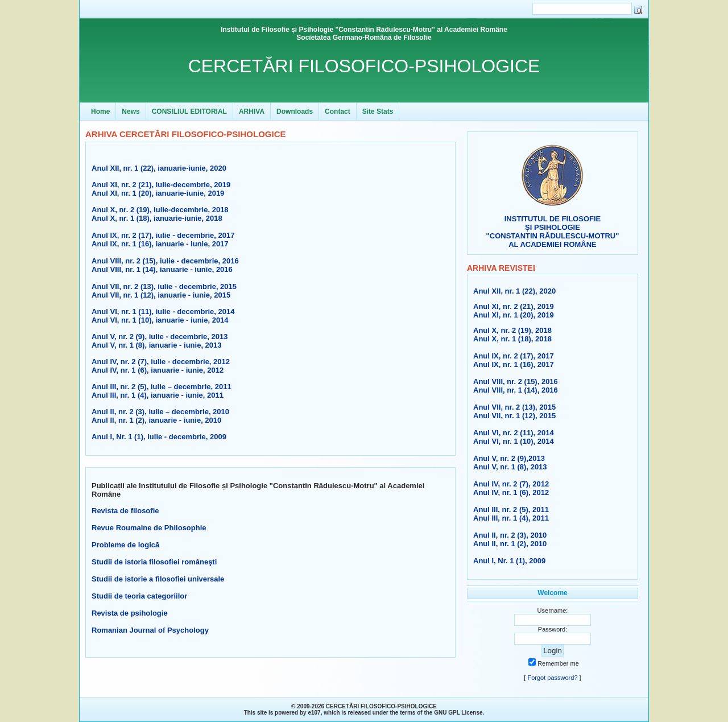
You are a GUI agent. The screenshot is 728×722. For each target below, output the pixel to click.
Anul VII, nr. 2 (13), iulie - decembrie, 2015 (164, 286)
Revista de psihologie (130, 613)
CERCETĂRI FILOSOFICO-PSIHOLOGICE (364, 66)
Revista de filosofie (125, 511)
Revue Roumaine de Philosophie (149, 528)
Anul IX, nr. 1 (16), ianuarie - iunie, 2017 (160, 244)
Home (100, 112)
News (131, 112)
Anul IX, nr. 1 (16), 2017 (514, 364)
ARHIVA (252, 112)
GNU (440, 713)
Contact (338, 112)
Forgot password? (552, 678)
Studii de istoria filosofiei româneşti (154, 562)
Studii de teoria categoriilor (139, 596)
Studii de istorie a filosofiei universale (158, 579)
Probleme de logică (125, 545)
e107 (314, 713)
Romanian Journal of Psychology (150, 630)
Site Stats (378, 112)
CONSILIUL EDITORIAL (189, 112)
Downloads (295, 112)
